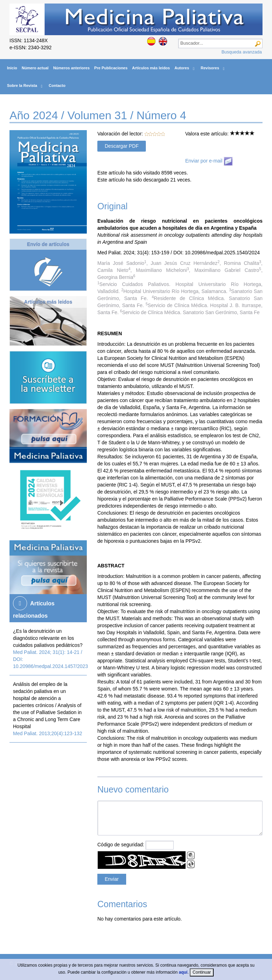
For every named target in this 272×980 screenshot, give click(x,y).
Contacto (57, 85)
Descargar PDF (122, 146)
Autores (182, 68)
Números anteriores (71, 68)
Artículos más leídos (151, 68)
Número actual (35, 68)
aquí (183, 972)
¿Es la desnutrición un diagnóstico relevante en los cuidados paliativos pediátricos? (48, 638)
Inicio (12, 68)
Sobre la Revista (22, 85)
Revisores (210, 68)
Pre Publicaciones (111, 68)
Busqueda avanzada (242, 52)
